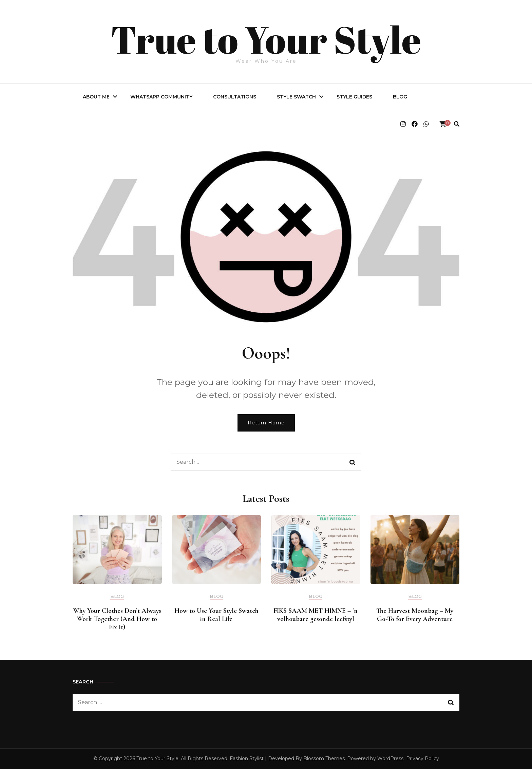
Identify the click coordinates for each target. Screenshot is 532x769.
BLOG (400, 97)
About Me (96, 97)
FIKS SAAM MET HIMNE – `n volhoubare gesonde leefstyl (316, 615)
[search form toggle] (457, 124)
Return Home (266, 423)
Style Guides (354, 97)
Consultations (235, 97)
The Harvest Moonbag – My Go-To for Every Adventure (415, 615)
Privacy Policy (423, 758)
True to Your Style (266, 38)
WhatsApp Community (161, 97)
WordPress (390, 758)
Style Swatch (296, 97)
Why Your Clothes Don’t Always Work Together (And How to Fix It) (117, 619)
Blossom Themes (324, 758)
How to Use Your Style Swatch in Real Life (216, 615)
